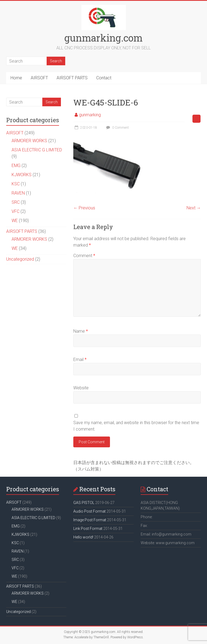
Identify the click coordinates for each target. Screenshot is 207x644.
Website (81, 388)
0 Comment (117, 128)
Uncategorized (20, 259)
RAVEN (18, 193)
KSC (16, 184)
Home (16, 78)
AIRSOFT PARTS (72, 78)
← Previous (84, 208)
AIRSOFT (39, 78)
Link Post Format (88, 529)
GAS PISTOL (84, 503)
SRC (16, 202)
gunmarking (90, 115)
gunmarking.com (103, 38)
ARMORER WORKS (29, 141)
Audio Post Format (89, 511)
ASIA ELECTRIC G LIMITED (37, 150)
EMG (16, 166)
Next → (194, 208)
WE (15, 221)
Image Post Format (90, 520)
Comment (84, 256)
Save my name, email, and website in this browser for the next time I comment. (136, 426)
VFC (15, 211)
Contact (104, 78)
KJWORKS (22, 175)
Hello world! (83, 537)
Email (80, 360)
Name (81, 331)
